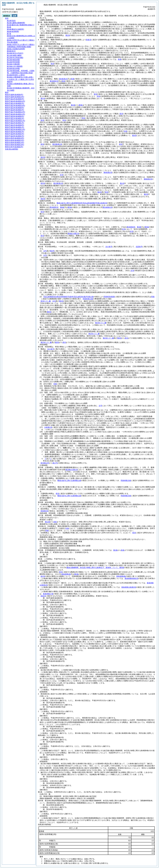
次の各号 (109, 247)
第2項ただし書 (101, 323)
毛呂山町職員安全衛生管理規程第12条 (68, 297)
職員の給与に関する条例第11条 (69, 480)
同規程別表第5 (109, 297)
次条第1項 (48, 427)
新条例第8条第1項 (131, 578)
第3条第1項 (63, 79)
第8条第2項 (108, 172)
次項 (132, 271)
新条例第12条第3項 (129, 587)
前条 (120, 59)
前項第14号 (45, 463)
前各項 (89, 40)
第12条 (48, 522)
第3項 (119, 338)
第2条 (73, 105)
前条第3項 (44, 511)
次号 (45, 251)
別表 (55, 384)
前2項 (43, 157)
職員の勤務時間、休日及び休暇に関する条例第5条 (95, 568)
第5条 (81, 105)
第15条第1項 (57, 144)
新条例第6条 (121, 576)
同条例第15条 (126, 480)
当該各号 (139, 247)
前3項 (43, 183)
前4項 (43, 199)
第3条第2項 (54, 81)
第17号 (55, 463)
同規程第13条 (88, 299)
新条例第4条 (66, 574)
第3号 (52, 251)
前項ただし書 (46, 301)
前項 (52, 64)
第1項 (68, 35)
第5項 (61, 301)
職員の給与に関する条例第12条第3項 (82, 203)
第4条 (62, 207)
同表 (153, 297)
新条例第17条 (48, 594)
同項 (98, 96)
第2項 (100, 192)
